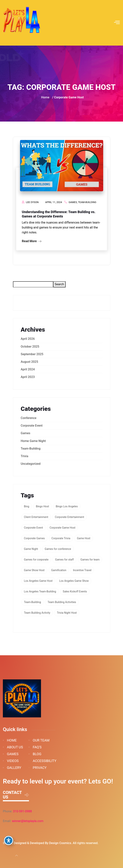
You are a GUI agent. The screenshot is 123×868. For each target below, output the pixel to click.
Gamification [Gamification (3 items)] (59, 570)
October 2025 (30, 347)
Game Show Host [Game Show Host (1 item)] (34, 570)
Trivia (25, 456)
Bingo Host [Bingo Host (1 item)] (42, 506)
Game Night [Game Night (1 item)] (31, 549)
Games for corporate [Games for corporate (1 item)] (36, 560)
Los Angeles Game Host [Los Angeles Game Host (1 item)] (38, 581)
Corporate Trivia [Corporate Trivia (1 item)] (61, 538)
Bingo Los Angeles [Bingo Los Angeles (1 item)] (67, 506)
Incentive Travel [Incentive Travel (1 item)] (82, 570)
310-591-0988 (22, 811)
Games (73, 202)
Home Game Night (33, 441)
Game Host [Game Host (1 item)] (84, 538)
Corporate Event (32, 426)
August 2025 (29, 362)
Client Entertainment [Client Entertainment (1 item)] (36, 517)
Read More (32, 241)
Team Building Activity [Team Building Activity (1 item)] (37, 613)
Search (59, 284)
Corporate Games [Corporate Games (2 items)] (34, 538)
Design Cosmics (60, 843)
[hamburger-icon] (117, 23)
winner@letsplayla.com (28, 821)
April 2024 (28, 369)
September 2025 (32, 354)
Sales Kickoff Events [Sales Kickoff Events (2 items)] (75, 591)
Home (45, 97)
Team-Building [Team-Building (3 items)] (33, 602)
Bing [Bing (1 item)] (27, 506)
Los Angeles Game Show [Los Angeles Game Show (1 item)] (74, 581)
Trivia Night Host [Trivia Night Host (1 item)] (67, 613)
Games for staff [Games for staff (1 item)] (64, 560)
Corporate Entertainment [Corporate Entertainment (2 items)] (70, 517)
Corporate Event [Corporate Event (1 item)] (33, 528)
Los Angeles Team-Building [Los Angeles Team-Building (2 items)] (40, 591)
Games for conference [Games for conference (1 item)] (58, 549)
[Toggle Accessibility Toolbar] (9, 840)
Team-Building (87, 202)
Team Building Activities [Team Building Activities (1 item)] (62, 602)
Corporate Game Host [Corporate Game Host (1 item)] (62, 528)
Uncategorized (31, 464)
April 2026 (28, 339)
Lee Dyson (32, 202)
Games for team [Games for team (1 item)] (90, 560)
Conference (29, 418)
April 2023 (28, 377)
